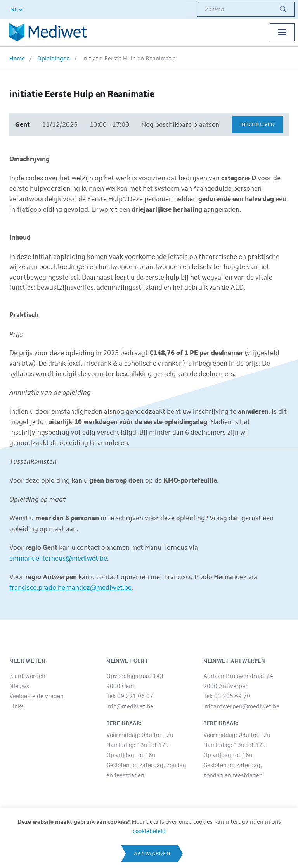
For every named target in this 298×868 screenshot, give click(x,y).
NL (17, 10)
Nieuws (19, 686)
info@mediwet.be (130, 706)
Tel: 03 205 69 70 (227, 696)
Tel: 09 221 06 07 (130, 696)
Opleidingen (54, 58)
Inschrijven (257, 124)
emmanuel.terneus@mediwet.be (58, 558)
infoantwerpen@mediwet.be (241, 706)
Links (16, 706)
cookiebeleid (149, 831)
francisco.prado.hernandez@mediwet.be (70, 587)
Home (17, 58)
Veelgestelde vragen (36, 696)
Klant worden (27, 676)
